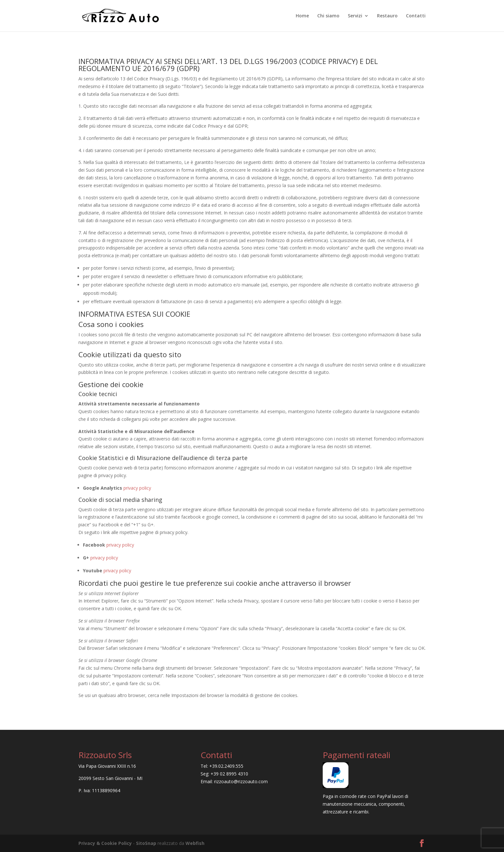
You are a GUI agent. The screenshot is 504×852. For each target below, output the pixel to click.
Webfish (195, 843)
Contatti (416, 16)
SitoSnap (146, 843)
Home (302, 16)
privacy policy (137, 488)
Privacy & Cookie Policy (105, 843)
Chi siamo (328, 16)
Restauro (387, 16)
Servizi (355, 16)
